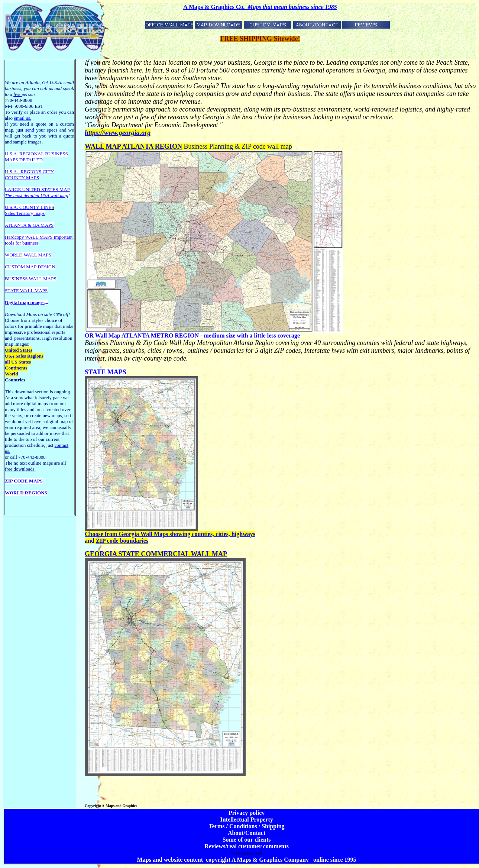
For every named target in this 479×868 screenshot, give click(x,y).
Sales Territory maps (25, 213)
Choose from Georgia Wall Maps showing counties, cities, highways (170, 534)
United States (19, 350)
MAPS (11, 160)
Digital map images (25, 302)
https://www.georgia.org (118, 133)
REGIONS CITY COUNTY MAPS (29, 175)
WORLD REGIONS (26, 493)
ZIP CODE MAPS (24, 481)
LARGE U (15, 189)
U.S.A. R (14, 154)
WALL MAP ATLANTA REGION (133, 146)
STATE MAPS (106, 372)
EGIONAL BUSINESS (45, 154)
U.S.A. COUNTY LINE (28, 207)
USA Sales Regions (24, 356)
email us (22, 118)
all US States (18, 362)
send (30, 130)
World (11, 374)
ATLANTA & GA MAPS (29, 225)
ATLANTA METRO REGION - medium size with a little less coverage (211, 335)
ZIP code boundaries (122, 541)
